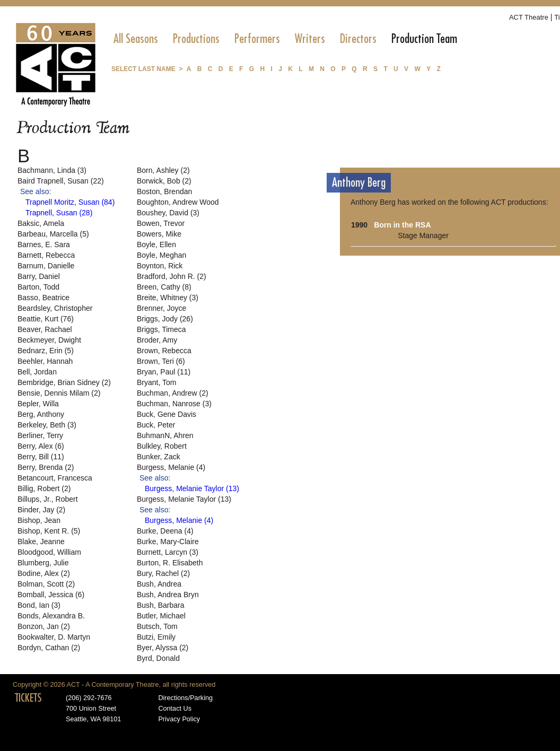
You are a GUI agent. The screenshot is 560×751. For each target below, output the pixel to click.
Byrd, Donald (158, 658)
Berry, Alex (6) (41, 446)
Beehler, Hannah (45, 361)
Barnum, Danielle (46, 266)
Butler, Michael (161, 616)
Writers (310, 39)
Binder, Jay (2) (41, 510)
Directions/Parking (185, 698)
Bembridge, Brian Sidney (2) (64, 382)
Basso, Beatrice (43, 298)
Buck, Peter (156, 425)
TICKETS (28, 698)
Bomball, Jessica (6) (51, 595)
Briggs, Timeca (161, 329)
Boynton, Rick (160, 266)
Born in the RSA (402, 225)
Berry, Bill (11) (41, 457)
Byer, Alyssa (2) (163, 648)
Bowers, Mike (159, 234)
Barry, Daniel (39, 276)
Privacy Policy (179, 719)
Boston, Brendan (164, 191)
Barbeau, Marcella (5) (53, 234)
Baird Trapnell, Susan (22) (61, 181)
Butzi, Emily (156, 637)
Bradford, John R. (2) (172, 276)
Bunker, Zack (159, 457)
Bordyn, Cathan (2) (49, 648)
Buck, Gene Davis (167, 414)
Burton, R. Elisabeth (170, 563)
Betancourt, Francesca (55, 478)
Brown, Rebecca (164, 351)
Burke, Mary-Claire (168, 542)
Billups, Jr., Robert (48, 499)
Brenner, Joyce (161, 308)
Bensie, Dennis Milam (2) (59, 393)
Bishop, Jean (39, 520)
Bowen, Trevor (161, 223)
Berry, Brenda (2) (46, 467)
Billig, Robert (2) (44, 488)
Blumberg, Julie (43, 563)
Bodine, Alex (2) (44, 573)
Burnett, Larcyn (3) (168, 552)
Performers (257, 39)
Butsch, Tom (157, 626)
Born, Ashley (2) (163, 170)
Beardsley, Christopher (55, 308)
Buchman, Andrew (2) (173, 393)
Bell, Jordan (37, 372)
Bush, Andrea (159, 584)
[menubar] (285, 39)
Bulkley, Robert (162, 446)
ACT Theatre (529, 17)
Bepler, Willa (38, 404)
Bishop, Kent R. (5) (49, 531)
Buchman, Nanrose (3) (174, 404)
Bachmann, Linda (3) (52, 170)
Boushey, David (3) (168, 213)
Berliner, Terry (40, 435)
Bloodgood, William (49, 552)
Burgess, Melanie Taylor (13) (192, 488)
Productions (196, 39)
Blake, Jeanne (41, 542)
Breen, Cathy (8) (164, 287)
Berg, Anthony (41, 414)
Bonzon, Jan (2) (44, 626)
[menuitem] (136, 39)
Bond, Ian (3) (39, 605)
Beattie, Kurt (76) (46, 319)
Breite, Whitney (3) (168, 298)
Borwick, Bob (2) (164, 181)
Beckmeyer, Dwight (49, 340)
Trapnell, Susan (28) (59, 213)
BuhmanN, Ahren (165, 435)
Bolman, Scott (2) (46, 584)
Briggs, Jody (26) (165, 319)
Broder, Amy (157, 340)
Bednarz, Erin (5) (46, 351)
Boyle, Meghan (161, 255)
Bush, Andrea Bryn (168, 595)
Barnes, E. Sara (44, 244)
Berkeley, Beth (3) (47, 425)
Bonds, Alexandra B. (51, 616)
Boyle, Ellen (156, 244)
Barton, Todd (38, 287)
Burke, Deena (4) (165, 531)
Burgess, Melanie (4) (171, 467)
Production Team (424, 39)
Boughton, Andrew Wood (178, 202)
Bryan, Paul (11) (164, 372)
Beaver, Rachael (45, 329)
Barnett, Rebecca (46, 255)
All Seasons (136, 39)
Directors (358, 39)
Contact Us (175, 709)
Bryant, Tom (156, 382)
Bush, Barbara (161, 605)
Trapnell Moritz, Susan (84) (70, 202)
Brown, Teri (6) (161, 361)
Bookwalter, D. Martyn (54, 637)
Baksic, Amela (41, 223)
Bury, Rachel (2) (163, 573)
